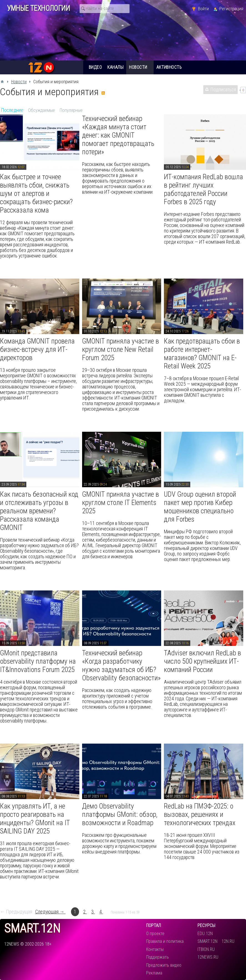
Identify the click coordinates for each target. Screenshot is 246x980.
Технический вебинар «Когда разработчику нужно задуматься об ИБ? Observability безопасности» (121, 665)
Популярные (71, 110)
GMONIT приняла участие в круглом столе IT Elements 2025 (121, 502)
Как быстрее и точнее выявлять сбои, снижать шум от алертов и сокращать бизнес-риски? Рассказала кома (36, 193)
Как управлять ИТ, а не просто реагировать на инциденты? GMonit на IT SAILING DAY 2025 (35, 819)
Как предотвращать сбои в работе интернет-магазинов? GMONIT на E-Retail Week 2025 (202, 353)
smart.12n (32, 929)
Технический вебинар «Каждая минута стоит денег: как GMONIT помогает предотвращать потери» (118, 135)
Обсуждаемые (41, 110)
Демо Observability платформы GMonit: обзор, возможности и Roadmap (120, 814)
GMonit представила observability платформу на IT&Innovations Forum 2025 (38, 661)
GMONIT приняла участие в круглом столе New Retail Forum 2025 (121, 349)
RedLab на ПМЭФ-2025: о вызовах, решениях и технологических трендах (200, 814)
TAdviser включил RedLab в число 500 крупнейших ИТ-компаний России (202, 661)
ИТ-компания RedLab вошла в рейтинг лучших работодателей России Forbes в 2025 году (203, 189)
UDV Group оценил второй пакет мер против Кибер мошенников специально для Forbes (200, 507)
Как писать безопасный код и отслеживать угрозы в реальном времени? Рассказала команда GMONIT (39, 511)
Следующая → (50, 912)
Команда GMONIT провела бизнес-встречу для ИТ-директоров (37, 349)
